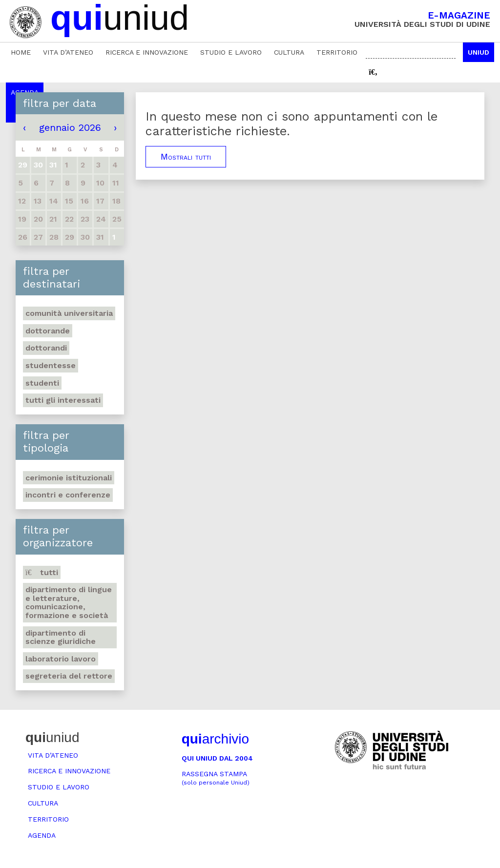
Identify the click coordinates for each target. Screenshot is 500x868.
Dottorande (48, 331)
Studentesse (51, 365)
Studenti (42, 383)
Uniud (479, 52)
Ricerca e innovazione (147, 52)
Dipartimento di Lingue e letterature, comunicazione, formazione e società (69, 602)
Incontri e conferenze (68, 495)
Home (21, 52)
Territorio (337, 52)
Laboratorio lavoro (61, 659)
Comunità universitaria (69, 313)
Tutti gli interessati (63, 400)
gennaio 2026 (70, 127)
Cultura (289, 52)
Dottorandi (46, 348)
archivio (215, 739)
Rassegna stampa (216, 778)
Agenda (42, 835)
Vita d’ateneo (68, 52)
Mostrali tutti (186, 157)
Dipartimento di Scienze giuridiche (61, 637)
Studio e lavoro (231, 52)
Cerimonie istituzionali (69, 478)
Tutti (42, 572)
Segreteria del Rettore (69, 676)
